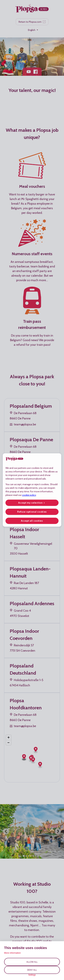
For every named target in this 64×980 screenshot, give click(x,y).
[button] (32, 503)
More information (12, 953)
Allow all (32, 962)
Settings (32, 975)
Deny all (32, 970)
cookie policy (29, 495)
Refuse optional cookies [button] (32, 512)
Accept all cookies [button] (32, 521)
